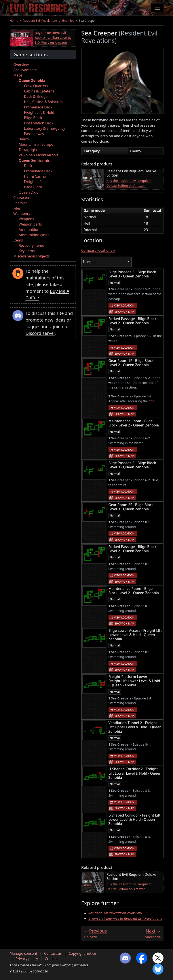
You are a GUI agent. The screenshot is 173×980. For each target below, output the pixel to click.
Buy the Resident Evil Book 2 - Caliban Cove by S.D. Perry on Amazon (53, 37)
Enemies (68, 21)
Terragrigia (28, 150)
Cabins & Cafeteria (39, 91)
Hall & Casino (35, 176)
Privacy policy (27, 959)
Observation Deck (39, 123)
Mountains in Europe (36, 144)
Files (17, 208)
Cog (152, 401)
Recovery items (31, 245)
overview (115, 913)
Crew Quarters (36, 86)
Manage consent (24, 953)
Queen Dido (29, 192)
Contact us (53, 953)
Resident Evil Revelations (40, 21)
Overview (21, 65)
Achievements (25, 70)
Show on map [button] (124, 312)
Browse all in (125, 918)
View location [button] (124, 305)
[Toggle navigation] (157, 8)
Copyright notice (82, 953)
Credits (51, 959)
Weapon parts (30, 224)
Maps (18, 75)
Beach (24, 139)
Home (14, 21)
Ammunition (29, 230)
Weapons (27, 219)
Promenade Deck (38, 107)
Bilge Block (33, 118)
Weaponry (22, 214)
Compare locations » (98, 250)
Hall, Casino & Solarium (43, 102)
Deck (28, 166)
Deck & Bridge (36, 96)
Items (18, 240)
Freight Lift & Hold (39, 112)
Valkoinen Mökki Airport (39, 155)
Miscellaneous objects (32, 256)
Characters (22, 198)
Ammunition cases (34, 235)
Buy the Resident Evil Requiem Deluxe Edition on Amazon (129, 183)
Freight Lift (33, 182)
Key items (27, 251)
